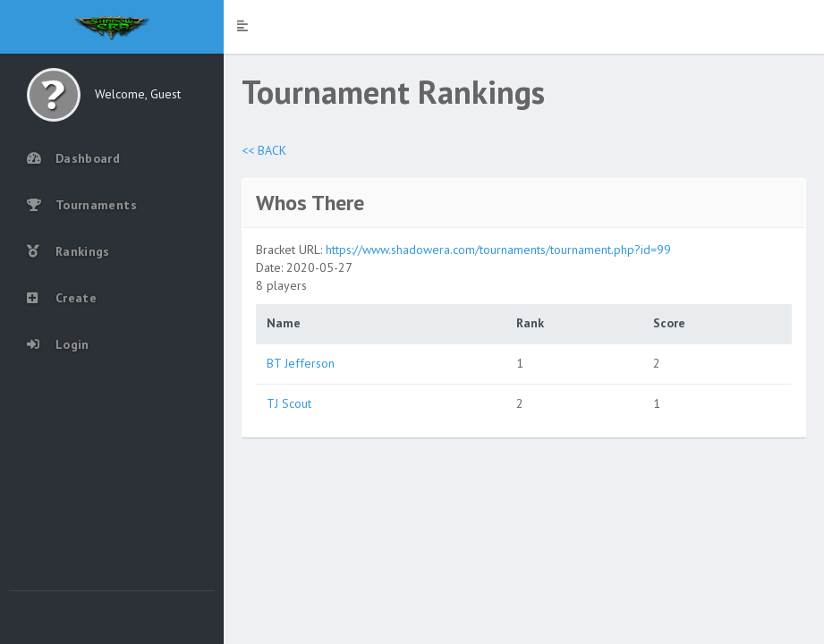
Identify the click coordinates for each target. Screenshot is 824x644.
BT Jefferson (301, 363)
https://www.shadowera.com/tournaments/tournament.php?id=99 (498, 250)
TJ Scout (289, 403)
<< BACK (264, 150)
